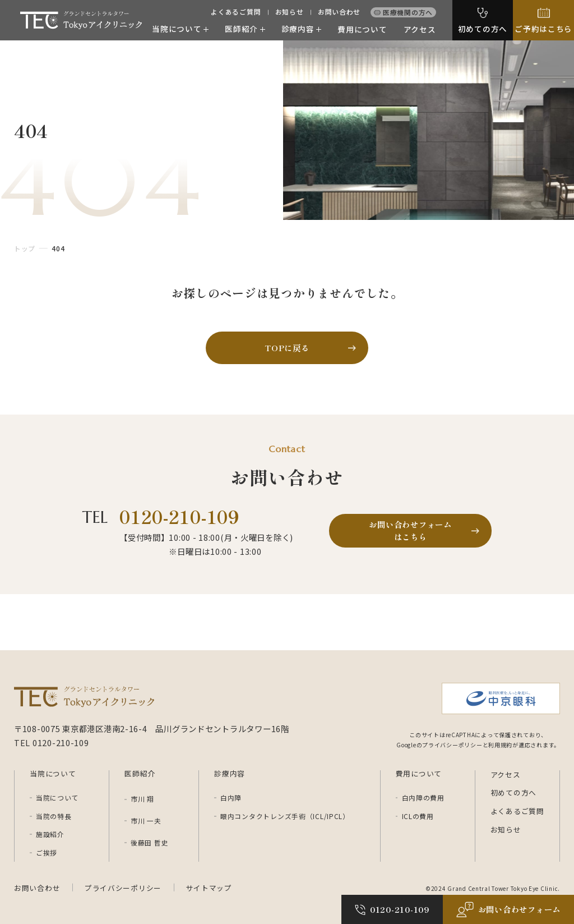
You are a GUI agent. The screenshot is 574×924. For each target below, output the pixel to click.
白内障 (231, 798)
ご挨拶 (47, 853)
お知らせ (290, 12)
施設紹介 (50, 834)
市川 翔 (142, 799)
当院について (57, 798)
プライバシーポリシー (123, 888)
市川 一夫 (146, 820)
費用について (362, 30)
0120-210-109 (179, 516)
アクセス (420, 30)
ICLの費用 (418, 816)
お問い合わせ (339, 12)
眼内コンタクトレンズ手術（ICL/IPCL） (285, 816)
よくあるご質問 (236, 12)
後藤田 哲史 (149, 842)
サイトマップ (209, 888)
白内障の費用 (423, 798)
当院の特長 (54, 816)
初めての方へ (513, 793)
